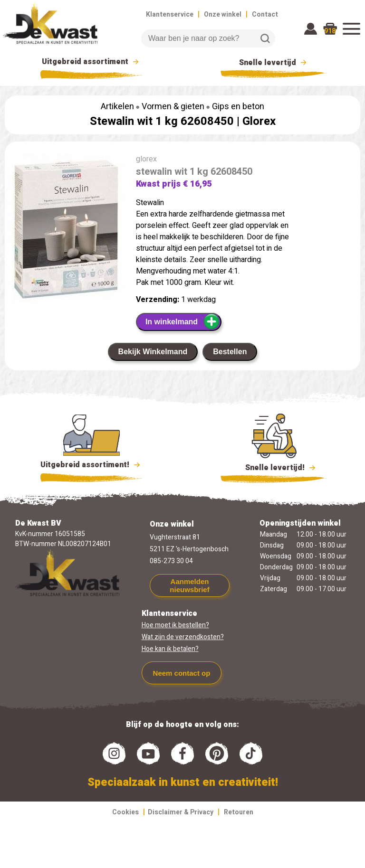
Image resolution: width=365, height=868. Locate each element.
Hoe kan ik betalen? (170, 649)
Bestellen (230, 352)
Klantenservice (170, 14)
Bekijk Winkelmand (153, 352)
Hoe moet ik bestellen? (175, 625)
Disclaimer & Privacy (181, 812)
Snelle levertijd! (274, 467)
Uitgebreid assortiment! (91, 465)
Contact (265, 14)
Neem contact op (182, 673)
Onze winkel (223, 14)
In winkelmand (183, 321)
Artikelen (117, 107)
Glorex (259, 121)
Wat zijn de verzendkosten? (183, 637)
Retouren (239, 812)
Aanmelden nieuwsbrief (189, 585)
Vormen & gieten (173, 107)
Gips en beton (238, 107)
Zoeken (265, 38)
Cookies (125, 812)
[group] (66, 231)
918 (330, 31)
